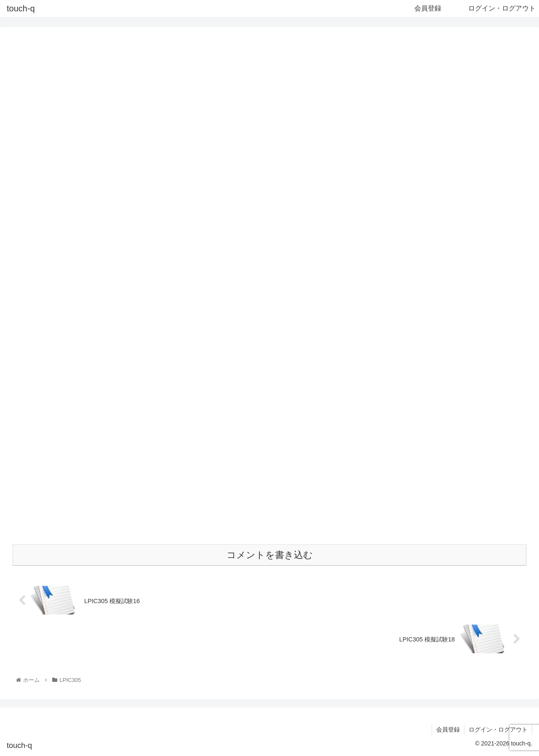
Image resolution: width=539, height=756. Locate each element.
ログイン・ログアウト (498, 729)
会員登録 (448, 729)
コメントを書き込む (270, 555)
